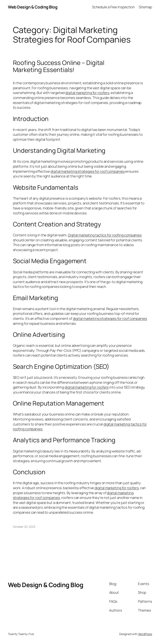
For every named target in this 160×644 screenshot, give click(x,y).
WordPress (145, 634)
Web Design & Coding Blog (33, 7)
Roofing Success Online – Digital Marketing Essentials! (59, 66)
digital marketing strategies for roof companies (87, 171)
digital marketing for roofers (87, 93)
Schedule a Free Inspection (113, 7)
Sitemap (145, 7)
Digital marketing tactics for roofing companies (105, 235)
